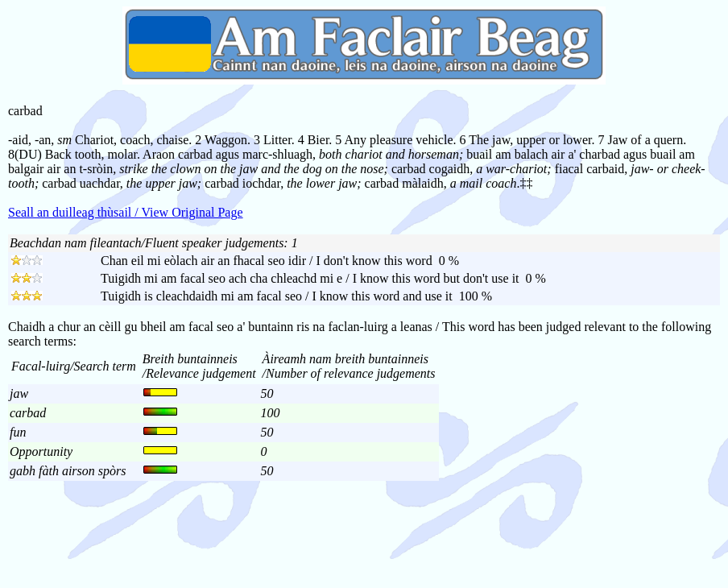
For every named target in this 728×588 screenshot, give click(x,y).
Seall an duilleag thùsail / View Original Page (126, 212)
